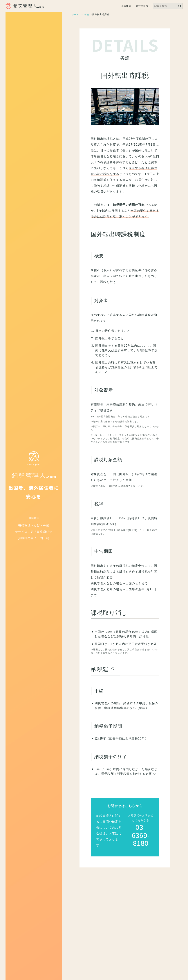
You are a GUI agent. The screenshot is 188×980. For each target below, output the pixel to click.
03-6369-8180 (141, 835)
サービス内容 (24, 532)
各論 (46, 525)
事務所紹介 (45, 532)
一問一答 (43, 538)
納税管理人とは (29, 525)
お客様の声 (26, 538)
